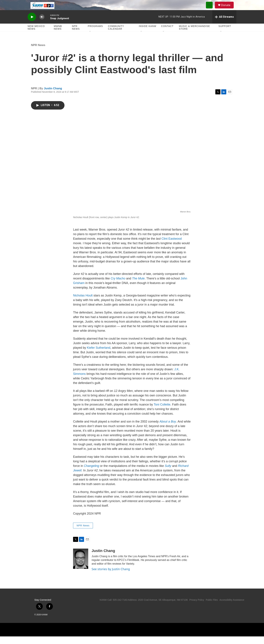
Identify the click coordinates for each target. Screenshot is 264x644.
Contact (167, 34)
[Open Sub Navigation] (90, 39)
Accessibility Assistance (232, 607)
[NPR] (114, 637)
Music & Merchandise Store (195, 35)
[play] (32, 25)
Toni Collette (162, 412)
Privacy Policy (197, 607)
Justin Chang (53, 96)
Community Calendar (116, 35)
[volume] (42, 25)
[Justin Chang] (81, 566)
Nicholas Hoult (83, 303)
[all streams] (224, 24)
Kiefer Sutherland (99, 355)
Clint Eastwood (172, 246)
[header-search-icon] (211, 9)
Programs (95, 34)
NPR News (76, 35)
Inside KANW (148, 34)
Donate (228, 9)
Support (225, 34)
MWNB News (58, 35)
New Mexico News (36, 35)
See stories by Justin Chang (111, 577)
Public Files (212, 607)
